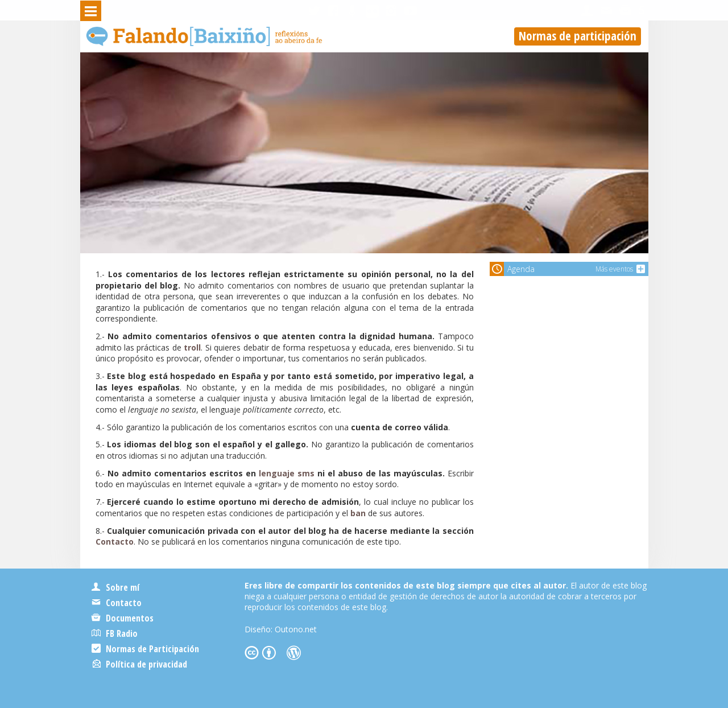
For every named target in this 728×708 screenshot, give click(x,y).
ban (358, 513)
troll (192, 347)
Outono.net (296, 629)
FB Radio (115, 633)
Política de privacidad (140, 664)
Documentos (123, 618)
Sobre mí (115, 587)
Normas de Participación (145, 649)
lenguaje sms (287, 473)
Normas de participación (578, 36)
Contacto (115, 542)
